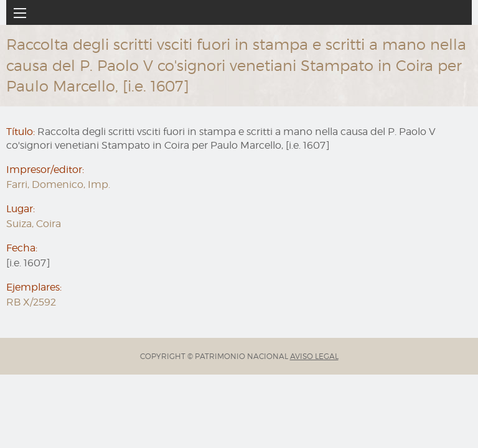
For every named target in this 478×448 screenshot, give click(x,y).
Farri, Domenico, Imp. (58, 184)
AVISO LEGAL (314, 356)
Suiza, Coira (34, 224)
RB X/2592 (31, 302)
